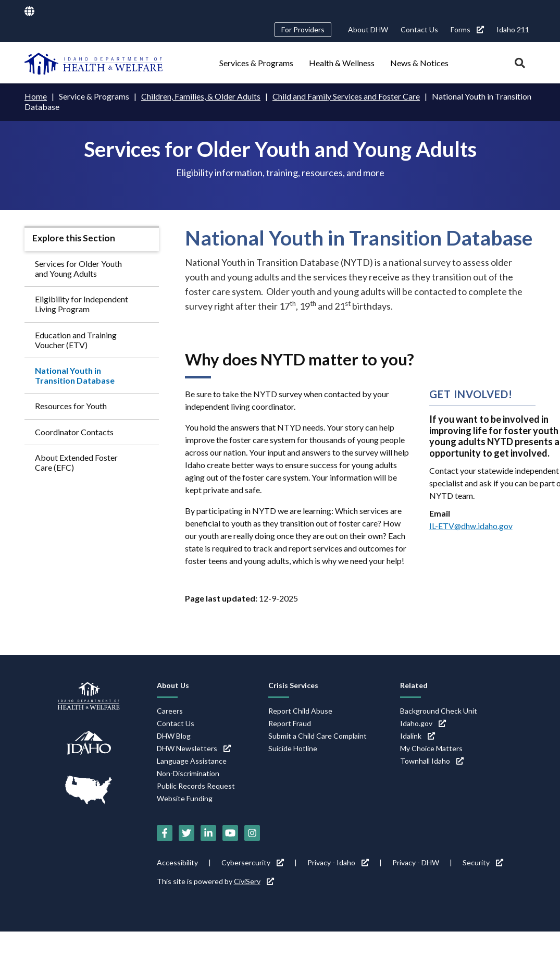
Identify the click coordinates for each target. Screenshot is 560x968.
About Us (173, 685)
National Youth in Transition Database (75, 375)
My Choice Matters (431, 748)
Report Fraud (290, 723)
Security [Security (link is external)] (483, 862)
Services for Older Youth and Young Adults (78, 268)
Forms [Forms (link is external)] (467, 29)
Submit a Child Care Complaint (318, 735)
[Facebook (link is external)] (165, 833)
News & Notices (419, 63)
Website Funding (185, 798)
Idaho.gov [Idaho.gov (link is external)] (423, 723)
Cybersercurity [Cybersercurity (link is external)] (253, 862)
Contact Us (419, 29)
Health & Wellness (342, 63)
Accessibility (177, 862)
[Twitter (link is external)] (186, 833)
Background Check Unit (439, 710)
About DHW (368, 29)
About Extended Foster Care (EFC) (76, 462)
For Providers (303, 29)
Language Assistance (192, 760)
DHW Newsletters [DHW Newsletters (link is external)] (194, 748)
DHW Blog (174, 735)
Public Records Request (196, 785)
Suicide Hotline (293, 748)
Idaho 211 (513, 29)
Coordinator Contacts (74, 431)
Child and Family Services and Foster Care (346, 96)
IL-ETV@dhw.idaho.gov (471, 525)
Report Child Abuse (300, 710)
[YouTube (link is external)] (230, 833)
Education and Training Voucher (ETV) (76, 339)
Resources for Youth (71, 406)
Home (36, 96)
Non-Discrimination (188, 773)
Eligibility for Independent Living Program (82, 304)
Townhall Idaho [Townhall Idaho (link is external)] (432, 760)
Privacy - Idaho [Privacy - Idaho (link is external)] (338, 862)
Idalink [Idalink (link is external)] (418, 735)
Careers (170, 710)
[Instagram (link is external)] (252, 833)
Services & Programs (256, 63)
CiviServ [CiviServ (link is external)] (254, 881)
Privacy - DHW (416, 862)
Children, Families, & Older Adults (201, 96)
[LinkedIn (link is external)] (208, 833)
